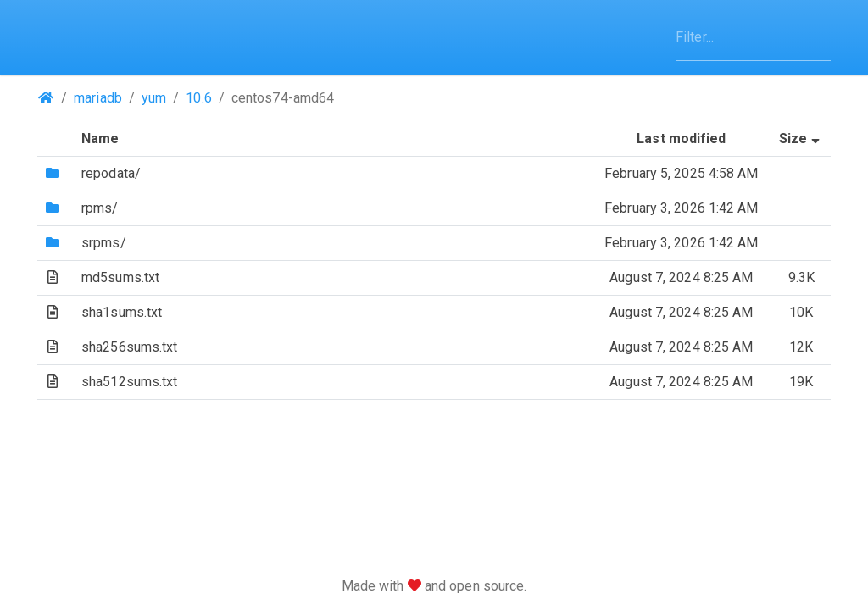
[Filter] (753, 37)
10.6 (198, 98)
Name (100, 139)
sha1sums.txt (122, 312)
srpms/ (104, 243)
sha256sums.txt (129, 347)
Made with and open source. (434, 586)
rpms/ (100, 208)
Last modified (681, 139)
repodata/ (111, 173)
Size (801, 139)
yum (154, 98)
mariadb (98, 98)
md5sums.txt (120, 277)
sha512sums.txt (129, 382)
